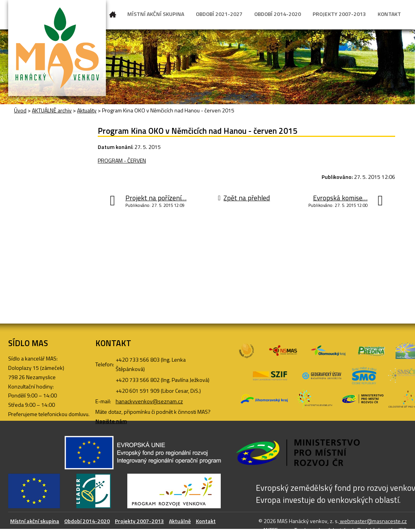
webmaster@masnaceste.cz (373, 521)
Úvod (113, 16)
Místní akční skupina (35, 521)
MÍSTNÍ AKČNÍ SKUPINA (156, 14)
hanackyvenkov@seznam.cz (149, 401)
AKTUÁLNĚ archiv (52, 110)
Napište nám (111, 421)
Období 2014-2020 (87, 521)
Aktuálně (180, 521)
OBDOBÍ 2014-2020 (278, 14)
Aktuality (87, 110)
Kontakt (206, 521)
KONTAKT (389, 14)
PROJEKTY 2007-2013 (339, 14)
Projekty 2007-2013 (139, 521)
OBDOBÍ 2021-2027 (219, 14)
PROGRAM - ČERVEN (122, 160)
